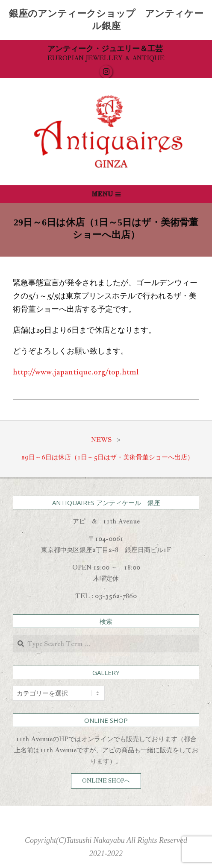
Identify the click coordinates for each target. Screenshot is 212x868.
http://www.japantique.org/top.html (76, 372)
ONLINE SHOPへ (106, 781)
